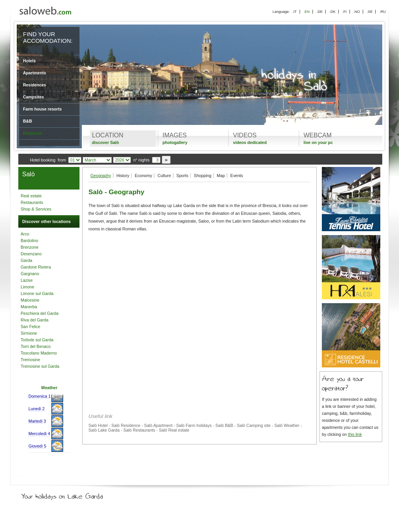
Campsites (34, 97)
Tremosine (30, 360)
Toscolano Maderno (39, 353)
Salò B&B (224, 425)
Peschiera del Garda (40, 313)
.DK (332, 12)
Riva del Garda (34, 320)
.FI (345, 12)
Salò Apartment (158, 425)
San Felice (30, 327)
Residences (34, 85)
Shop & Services (36, 209)
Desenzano (31, 254)
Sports (183, 176)
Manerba (29, 307)
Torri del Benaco (36, 346)
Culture (164, 176)
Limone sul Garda (37, 293)
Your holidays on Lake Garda (80, 495)
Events (237, 176)
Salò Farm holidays (194, 425)
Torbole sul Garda (37, 340)
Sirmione (29, 333)
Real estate (31, 196)
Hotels (29, 61)
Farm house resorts (42, 109)
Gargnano (30, 274)
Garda (26, 260)
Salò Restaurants (139, 430)
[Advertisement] (199, 292)
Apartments (34, 73)
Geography (101, 176)
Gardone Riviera (36, 267)
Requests (32, 133)
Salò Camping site (254, 425)
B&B (27, 121)
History (123, 176)
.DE (320, 12)
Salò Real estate (174, 430)
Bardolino (29, 241)
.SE (370, 12)
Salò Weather (287, 425)
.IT (295, 12)
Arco (25, 234)
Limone (27, 287)
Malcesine (30, 300)
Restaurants (32, 202)
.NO (357, 12)
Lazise (27, 280)
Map (221, 176)
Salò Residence (126, 425)
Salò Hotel (98, 425)
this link (355, 434)
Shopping (202, 176)
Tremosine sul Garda (40, 366)
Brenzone (30, 247)
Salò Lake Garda (104, 430)
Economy (143, 176)
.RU (383, 12)
